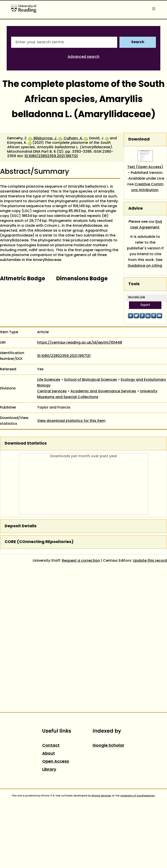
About (49, 754)
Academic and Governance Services (103, 391)
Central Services (52, 391)
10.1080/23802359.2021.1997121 (51, 156)
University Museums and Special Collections (97, 394)
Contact (51, 746)
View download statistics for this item (71, 421)
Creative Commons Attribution (147, 187)
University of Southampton (138, 796)
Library (49, 770)
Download (139, 139)
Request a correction (81, 561)
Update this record (150, 561)
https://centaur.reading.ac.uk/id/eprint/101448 (80, 343)
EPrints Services (101, 796)
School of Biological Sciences (91, 380)
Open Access (56, 762)
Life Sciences (49, 380)
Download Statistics (26, 444)
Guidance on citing (145, 266)
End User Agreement (146, 225)
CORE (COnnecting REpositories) (39, 542)
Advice (136, 209)
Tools (134, 284)
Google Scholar (108, 746)
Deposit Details (21, 526)
